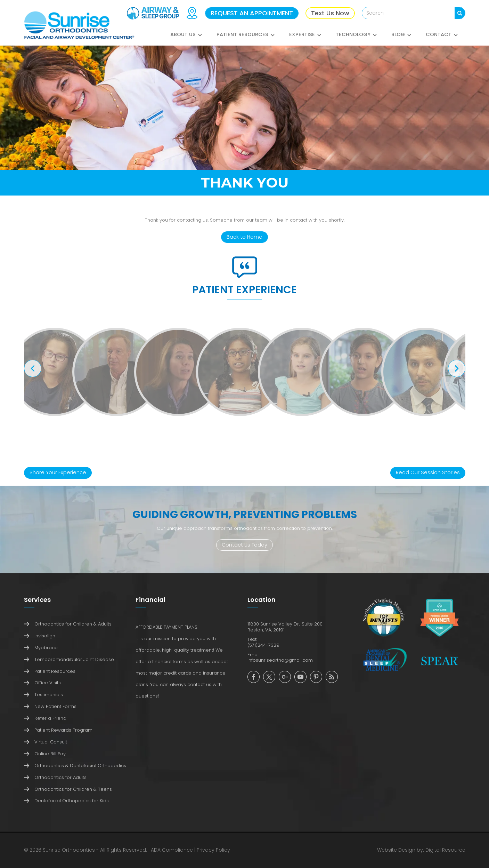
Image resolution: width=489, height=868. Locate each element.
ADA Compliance (172, 850)
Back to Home (244, 237)
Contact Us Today (244, 545)
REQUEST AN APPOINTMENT (252, 13)
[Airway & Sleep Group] (153, 13)
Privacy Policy (213, 850)
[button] (186, 38)
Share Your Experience (58, 472)
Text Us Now (330, 13)
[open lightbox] (55, 372)
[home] (79, 25)
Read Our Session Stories (428, 472)
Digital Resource (445, 850)
